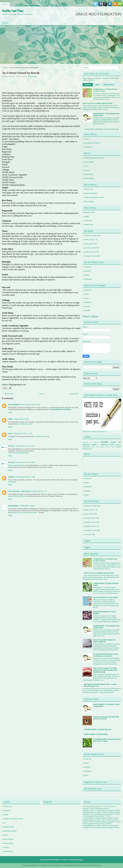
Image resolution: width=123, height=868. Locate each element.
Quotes (87, 170)
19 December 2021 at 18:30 (25, 477)
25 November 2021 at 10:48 (25, 462)
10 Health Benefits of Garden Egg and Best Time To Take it (107, 740)
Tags (97, 85)
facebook (88, 267)
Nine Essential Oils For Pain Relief (105, 597)
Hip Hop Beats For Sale (93, 865)
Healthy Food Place (13, 11)
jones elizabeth (14, 405)
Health (87, 216)
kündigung (12, 482)
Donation (96, 442)
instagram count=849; (92, 256)
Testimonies (89, 174)
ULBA (10, 419)
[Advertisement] (61, 45)
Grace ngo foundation (92, 143)
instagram (88, 302)
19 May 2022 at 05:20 (27, 506)
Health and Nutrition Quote (13, 819)
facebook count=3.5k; (92, 236)
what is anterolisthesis (16, 465)
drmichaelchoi (13, 506)
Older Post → (75, 394)
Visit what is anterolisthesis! (18, 453)
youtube (87, 306)
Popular (88, 85)
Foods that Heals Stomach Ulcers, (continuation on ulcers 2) (106, 655)
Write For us (89, 189)
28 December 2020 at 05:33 (30, 405)
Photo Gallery (89, 162)
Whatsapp (88, 279)
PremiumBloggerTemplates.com (73, 865)
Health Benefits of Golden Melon (96, 734)
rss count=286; (90, 534)
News (86, 166)
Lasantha (57, 865)
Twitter (87, 275)
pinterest (87, 271)
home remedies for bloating (60, 409)
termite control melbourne (18, 496)
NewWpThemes (35, 865)
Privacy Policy (89, 178)
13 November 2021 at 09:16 (25, 446)
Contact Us (88, 147)
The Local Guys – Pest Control (19, 491)
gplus (86, 775)
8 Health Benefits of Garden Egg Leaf (98, 729)
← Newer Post (8, 394)
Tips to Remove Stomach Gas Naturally (21, 73)
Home (5, 4)
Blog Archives (109, 85)
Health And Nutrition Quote (94, 158)
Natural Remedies (91, 193)
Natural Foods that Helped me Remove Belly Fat (104, 641)
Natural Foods (89, 212)
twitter (86, 294)
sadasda (11, 477)
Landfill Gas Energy (42, 436)
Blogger (116, 129)
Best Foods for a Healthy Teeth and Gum (98, 103)
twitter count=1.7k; (91, 240)
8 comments (33, 76)
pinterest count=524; (92, 252)
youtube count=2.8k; (92, 248)
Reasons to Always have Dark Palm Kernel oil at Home (106, 718)
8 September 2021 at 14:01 (23, 433)
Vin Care (11, 446)
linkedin (87, 310)
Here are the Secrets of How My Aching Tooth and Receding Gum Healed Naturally (105, 670)
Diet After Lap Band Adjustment (25, 513)
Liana (10, 433)
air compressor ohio (25, 424)
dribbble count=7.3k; (92, 526)
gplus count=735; (91, 244)
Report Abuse (90, 316)
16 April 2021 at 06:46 (21, 419)
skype (86, 298)
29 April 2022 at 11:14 (39, 491)
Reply (10, 412)
